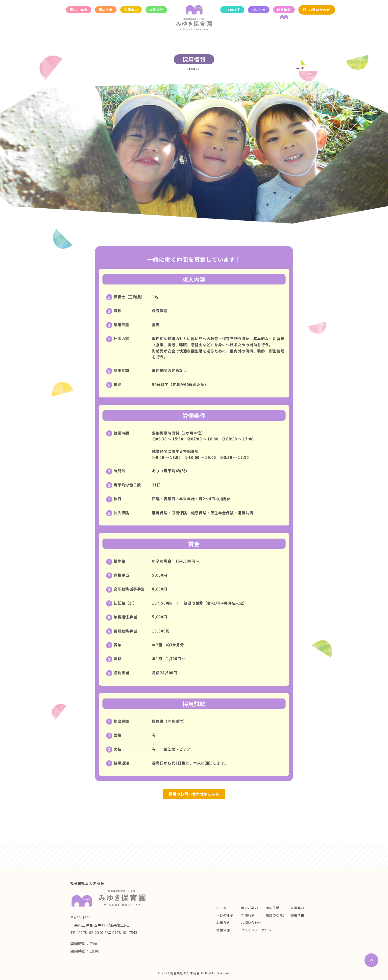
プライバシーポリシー (258, 930)
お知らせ (259, 10)
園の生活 (106, 10)
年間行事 (248, 915)
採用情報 (284, 10)
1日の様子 (232, 10)
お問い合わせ (319, 10)
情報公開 (223, 930)
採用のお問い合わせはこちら (194, 794)
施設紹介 (156, 10)
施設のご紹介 (276, 915)
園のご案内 (79, 10)
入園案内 (131, 10)
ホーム (221, 908)
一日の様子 (225, 915)
